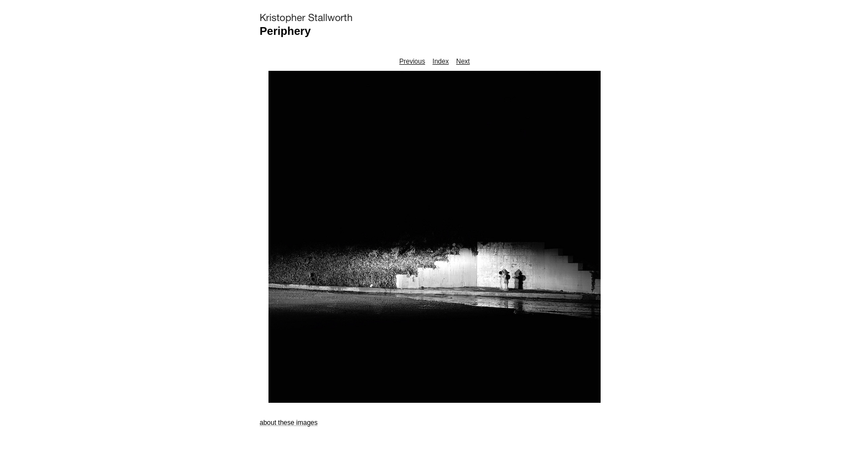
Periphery (285, 31)
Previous (412, 61)
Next (463, 61)
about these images (289, 423)
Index (440, 61)
